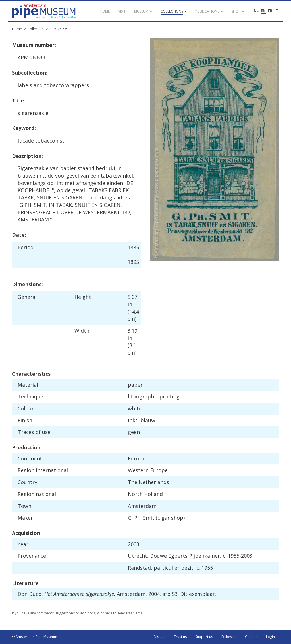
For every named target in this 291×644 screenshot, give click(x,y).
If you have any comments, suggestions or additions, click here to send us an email (78, 613)
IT (276, 11)
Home (17, 29)
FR (270, 11)
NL (256, 11)
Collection (36, 29)
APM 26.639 (59, 29)
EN (263, 11)
